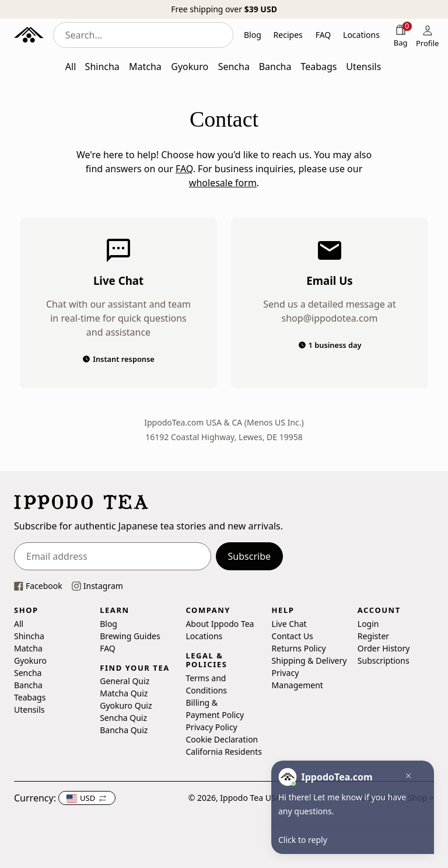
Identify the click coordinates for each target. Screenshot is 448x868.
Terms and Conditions (206, 684)
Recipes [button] (288, 35)
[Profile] (428, 35)
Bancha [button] (275, 67)
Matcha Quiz (124, 693)
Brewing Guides (130, 636)
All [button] (71, 67)
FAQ (184, 169)
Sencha (28, 673)
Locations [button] (361, 35)
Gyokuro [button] (190, 67)
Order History (384, 648)
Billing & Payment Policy (215, 709)
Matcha (28, 648)
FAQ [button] (323, 35)
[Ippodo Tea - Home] (29, 35)
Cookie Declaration (222, 739)
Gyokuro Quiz (126, 705)
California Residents (224, 752)
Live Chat (289, 624)
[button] (87, 798)
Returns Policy (299, 648)
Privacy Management (297, 679)
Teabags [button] (318, 67)
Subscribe (249, 556)
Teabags (30, 697)
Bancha (28, 685)
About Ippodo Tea (220, 624)
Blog (108, 624)
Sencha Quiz (123, 718)
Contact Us (293, 636)
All (19, 624)
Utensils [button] (363, 67)
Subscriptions (384, 660)
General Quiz (125, 681)
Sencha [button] (234, 67)
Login (368, 624)
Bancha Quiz (124, 730)
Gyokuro (30, 660)
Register (373, 636)
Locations (204, 636)
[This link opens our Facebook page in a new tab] (38, 586)
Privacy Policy (211, 727)
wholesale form (223, 183)
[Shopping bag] (401, 35)
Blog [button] (253, 35)
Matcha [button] (145, 67)
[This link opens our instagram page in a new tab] (97, 586)
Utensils (29, 710)
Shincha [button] (102, 67)
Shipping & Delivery (309, 660)
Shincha (29, 636)
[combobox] (143, 35)
